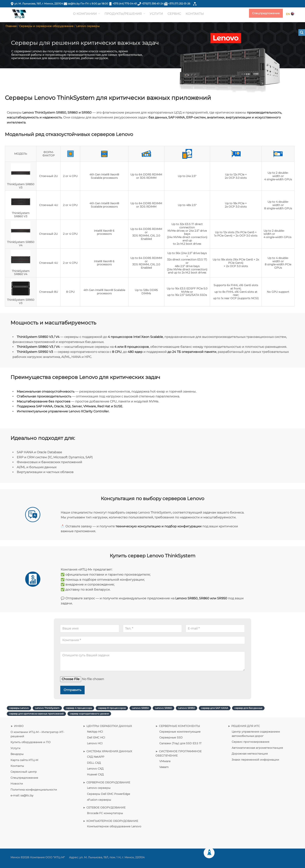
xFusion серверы (99, 800)
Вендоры (17, 754)
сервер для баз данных (248, 708)
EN (290, 14)
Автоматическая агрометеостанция (257, 748)
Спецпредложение (266, 13)
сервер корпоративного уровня (89, 714)
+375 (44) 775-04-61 (125, 4)
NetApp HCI (95, 732)
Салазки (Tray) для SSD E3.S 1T (180, 743)
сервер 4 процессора (79, 708)
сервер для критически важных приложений (36, 714)
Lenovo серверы (88, 26)
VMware (165, 761)
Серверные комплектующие (180, 732)
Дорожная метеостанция (250, 754)
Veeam (164, 767)
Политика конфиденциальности (34, 790)
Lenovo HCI (95, 743)
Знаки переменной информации (255, 760)
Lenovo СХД (95, 769)
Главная (11, 26)
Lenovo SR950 (187, 708)
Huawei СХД (95, 774)
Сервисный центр (24, 772)
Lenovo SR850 (140, 708)
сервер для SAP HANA (215, 708)
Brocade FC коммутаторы (105, 813)
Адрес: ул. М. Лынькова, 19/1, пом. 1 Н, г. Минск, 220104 (107, 857)
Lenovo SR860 (163, 708)
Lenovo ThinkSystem (47, 708)
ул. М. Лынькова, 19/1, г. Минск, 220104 (39, 4)
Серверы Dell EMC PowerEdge (108, 794)
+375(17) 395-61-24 (152, 4)
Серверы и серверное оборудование (46, 26)
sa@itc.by (74, 4)
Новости (17, 784)
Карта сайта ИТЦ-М (24, 760)
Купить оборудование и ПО (31, 742)
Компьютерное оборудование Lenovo (114, 827)
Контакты (17, 766)
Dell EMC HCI (96, 737)
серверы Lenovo (19, 708)
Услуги (15, 748)
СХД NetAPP (96, 757)
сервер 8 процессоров (112, 708)
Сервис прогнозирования (250, 742)
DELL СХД (94, 763)
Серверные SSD (171, 737)
